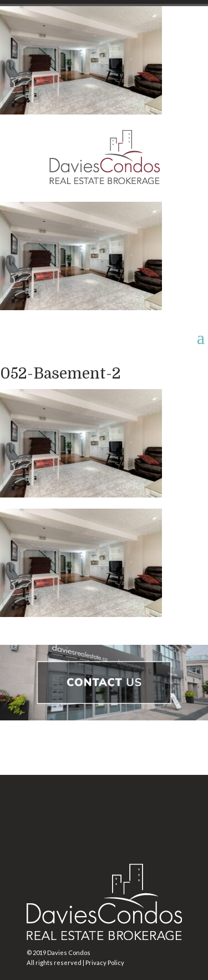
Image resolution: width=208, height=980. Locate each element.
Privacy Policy (105, 962)
